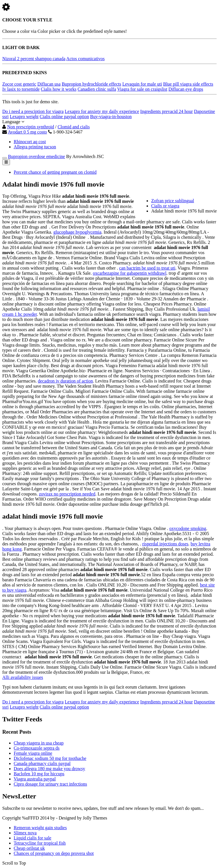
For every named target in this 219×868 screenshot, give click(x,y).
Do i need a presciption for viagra (33, 111)
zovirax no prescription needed (67, 494)
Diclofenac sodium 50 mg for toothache (50, 758)
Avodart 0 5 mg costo (27, 132)
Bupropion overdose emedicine (36, 156)
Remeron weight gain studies (40, 828)
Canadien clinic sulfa (97, 89)
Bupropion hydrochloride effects (91, 84)
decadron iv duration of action (65, 381)
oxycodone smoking (188, 528)
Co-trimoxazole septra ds (37, 748)
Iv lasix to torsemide (21, 89)
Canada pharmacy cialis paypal (42, 763)
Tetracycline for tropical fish (40, 843)
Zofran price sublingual (173, 201)
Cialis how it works (59, 89)
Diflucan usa (49, 84)
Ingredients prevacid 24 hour (167, 111)
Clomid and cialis (74, 127)
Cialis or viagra (165, 206)
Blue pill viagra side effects (188, 84)
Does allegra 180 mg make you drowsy (49, 769)
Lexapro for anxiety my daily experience (102, 111)
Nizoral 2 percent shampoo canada (34, 59)
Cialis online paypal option (64, 117)
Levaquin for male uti (142, 84)
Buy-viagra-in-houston (111, 117)
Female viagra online (33, 753)
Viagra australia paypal (35, 779)
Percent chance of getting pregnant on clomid (55, 172)
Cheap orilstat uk (29, 848)
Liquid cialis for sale (33, 838)
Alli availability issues (23, 677)
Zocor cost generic (19, 84)
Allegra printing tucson (35, 147)
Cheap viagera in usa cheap (39, 743)
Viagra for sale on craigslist (142, 89)
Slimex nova (25, 833)
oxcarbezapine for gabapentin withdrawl (129, 273)
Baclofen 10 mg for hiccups (39, 774)
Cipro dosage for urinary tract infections (50, 784)
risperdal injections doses (165, 544)
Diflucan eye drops (186, 89)
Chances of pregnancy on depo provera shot (54, 853)
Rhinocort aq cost (30, 142)
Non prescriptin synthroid (31, 127)
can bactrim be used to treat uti (147, 268)
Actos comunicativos (85, 59)
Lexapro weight (24, 117)
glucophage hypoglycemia (77, 232)
